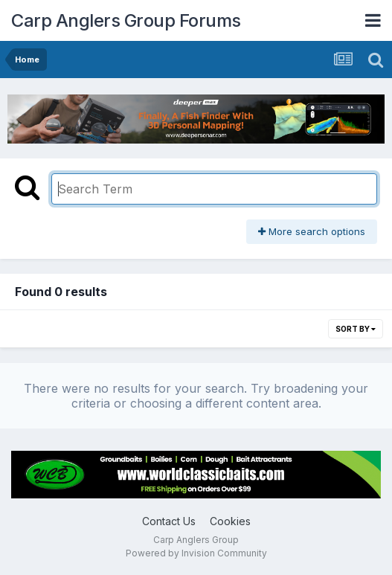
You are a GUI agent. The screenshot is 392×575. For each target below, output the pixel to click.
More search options (312, 231)
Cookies (230, 521)
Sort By (356, 329)
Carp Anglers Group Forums (126, 20)
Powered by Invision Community (196, 553)
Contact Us (169, 521)
